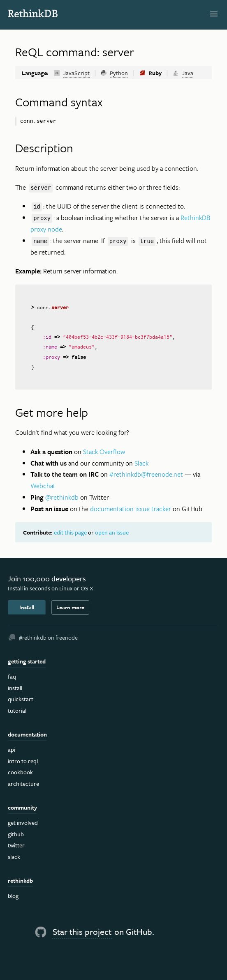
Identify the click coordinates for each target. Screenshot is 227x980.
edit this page (70, 532)
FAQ (12, 676)
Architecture (23, 784)
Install (27, 607)
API (12, 749)
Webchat (43, 486)
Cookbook (20, 772)
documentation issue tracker (131, 509)
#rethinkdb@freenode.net (146, 474)
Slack (141, 463)
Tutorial (17, 710)
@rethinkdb (62, 497)
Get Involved (23, 823)
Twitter (16, 845)
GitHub (16, 834)
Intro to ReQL (23, 761)
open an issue (112, 532)
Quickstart (21, 699)
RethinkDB (37, 13)
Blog (13, 896)
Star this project (82, 932)
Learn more (70, 607)
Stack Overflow (104, 452)
